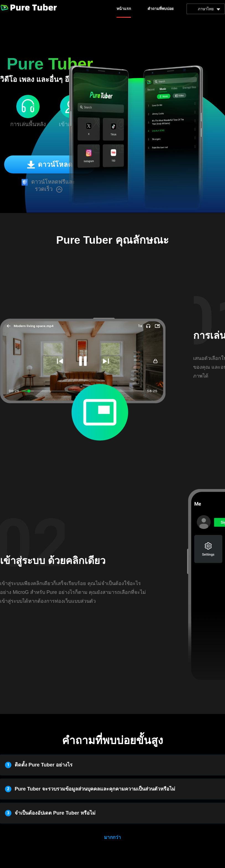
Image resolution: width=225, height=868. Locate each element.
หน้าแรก (124, 9)
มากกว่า (113, 837)
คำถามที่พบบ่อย (161, 9)
